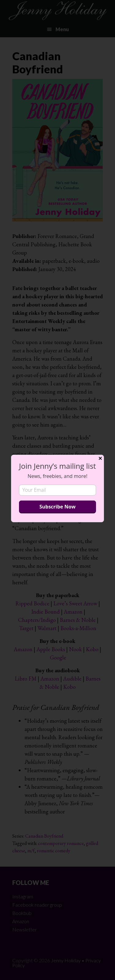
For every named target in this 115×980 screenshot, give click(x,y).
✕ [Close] (100, 459)
